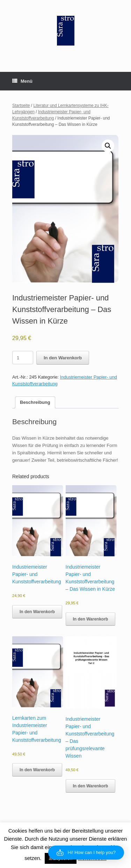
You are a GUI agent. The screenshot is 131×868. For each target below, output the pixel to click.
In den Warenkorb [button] (37, 612)
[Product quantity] (23, 358)
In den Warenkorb (63, 358)
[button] (108, 146)
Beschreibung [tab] (35, 402)
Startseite (21, 106)
